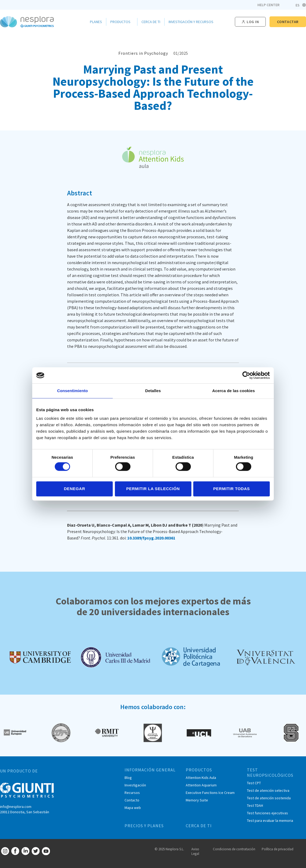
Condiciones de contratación (234, 849)
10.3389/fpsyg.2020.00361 (151, 538)
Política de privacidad (278, 849)
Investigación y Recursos (192, 22)
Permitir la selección (153, 489)
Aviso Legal (195, 851)
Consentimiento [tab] (73, 391)
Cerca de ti (151, 22)
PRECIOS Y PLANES (144, 826)
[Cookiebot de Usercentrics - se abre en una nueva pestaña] (246, 375)
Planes (96, 22)
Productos (122, 22)
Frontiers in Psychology (143, 53)
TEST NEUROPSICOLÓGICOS (270, 772)
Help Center (268, 5)
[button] (250, 22)
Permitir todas (231, 489)
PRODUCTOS (199, 770)
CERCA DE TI (199, 826)
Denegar (74, 489)
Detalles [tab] (153, 391)
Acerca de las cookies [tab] (234, 391)
